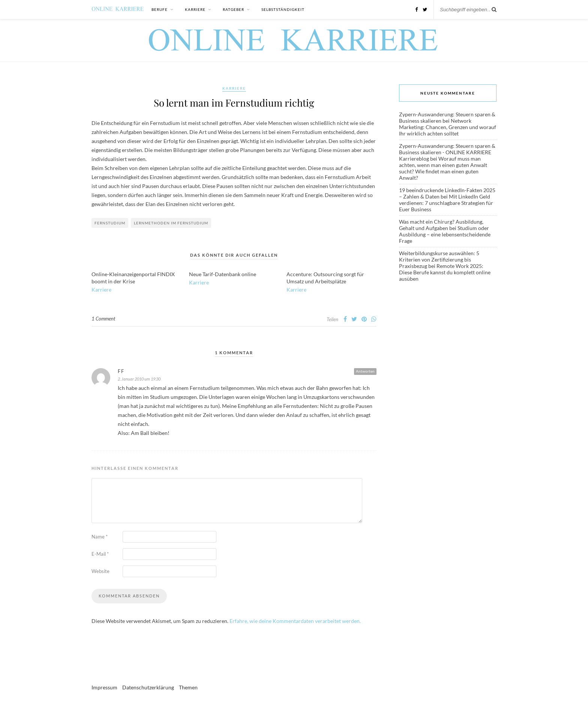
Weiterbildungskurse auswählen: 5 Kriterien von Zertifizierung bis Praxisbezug (439, 259)
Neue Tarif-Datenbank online (223, 274)
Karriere (195, 9)
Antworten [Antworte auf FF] (365, 371)
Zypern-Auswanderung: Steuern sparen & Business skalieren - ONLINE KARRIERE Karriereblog (447, 152)
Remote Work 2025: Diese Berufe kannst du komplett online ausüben (445, 272)
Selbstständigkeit (283, 9)
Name (100, 537)
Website (100, 571)
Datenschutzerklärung (148, 687)
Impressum (104, 687)
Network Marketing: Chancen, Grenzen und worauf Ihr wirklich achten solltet (448, 127)
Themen (188, 687)
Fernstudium (110, 223)
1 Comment (103, 319)
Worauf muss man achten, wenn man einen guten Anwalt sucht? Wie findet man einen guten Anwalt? (443, 168)
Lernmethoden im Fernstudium (171, 223)
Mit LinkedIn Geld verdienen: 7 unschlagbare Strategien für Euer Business (446, 203)
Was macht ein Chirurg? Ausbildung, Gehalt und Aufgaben (441, 225)
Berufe (160, 9)
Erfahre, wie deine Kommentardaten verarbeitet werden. (295, 621)
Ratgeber (233, 9)
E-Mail (100, 554)
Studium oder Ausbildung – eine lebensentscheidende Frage (445, 234)
